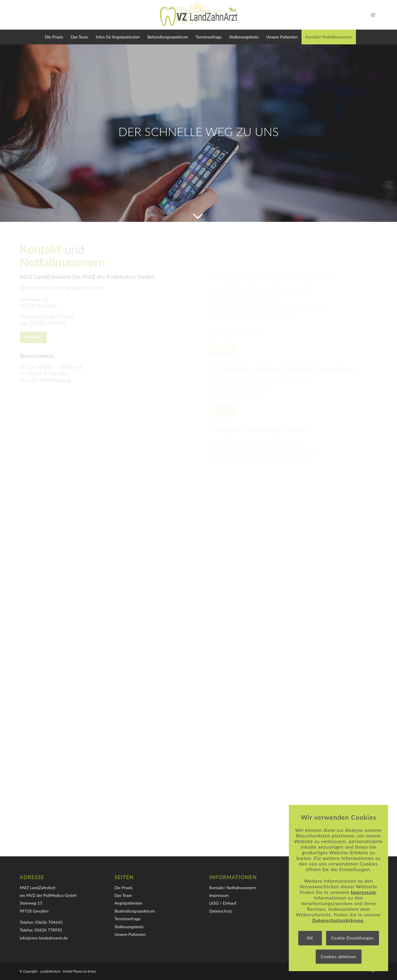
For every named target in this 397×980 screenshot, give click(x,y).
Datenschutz (221, 911)
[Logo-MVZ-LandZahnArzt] (199, 15)
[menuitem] (54, 37)
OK (310, 938)
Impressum (219, 895)
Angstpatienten (128, 903)
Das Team (123, 895)
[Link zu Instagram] (373, 15)
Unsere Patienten (130, 934)
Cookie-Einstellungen (352, 938)
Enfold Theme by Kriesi (79, 971)
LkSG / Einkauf (223, 903)
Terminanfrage (127, 919)
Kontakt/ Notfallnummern (233, 888)
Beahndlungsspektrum (135, 911)
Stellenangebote (129, 927)
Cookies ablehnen (338, 956)
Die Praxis (123, 888)
